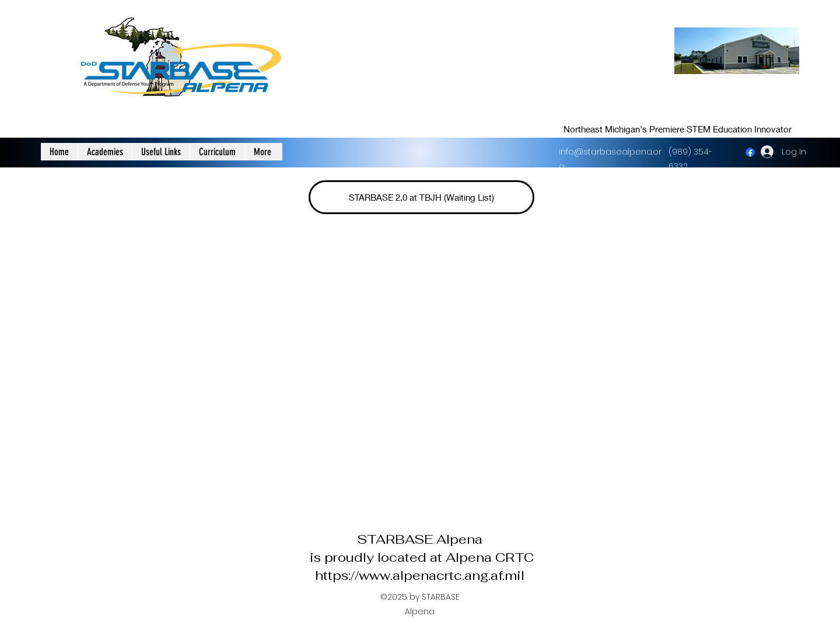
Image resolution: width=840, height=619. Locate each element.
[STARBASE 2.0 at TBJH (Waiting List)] (421, 197)
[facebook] (750, 152)
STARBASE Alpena (420, 539)
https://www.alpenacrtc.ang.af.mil (420, 575)
